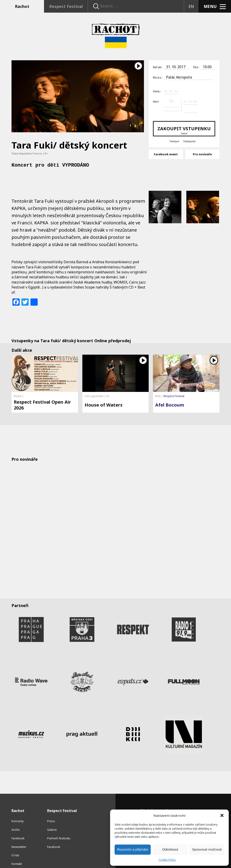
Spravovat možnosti (207, 849)
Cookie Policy (167, 860)
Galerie (52, 821)
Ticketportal (189, 140)
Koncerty (18, 812)
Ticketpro (174, 140)
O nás (15, 846)
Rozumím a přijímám (133, 849)
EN (191, 6)
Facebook (18, 829)
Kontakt (17, 855)
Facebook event (166, 153)
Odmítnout (170, 849)
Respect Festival (66, 6)
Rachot (22, 6)
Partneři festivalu (59, 829)
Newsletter (19, 838)
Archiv (16, 821)
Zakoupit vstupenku (184, 129)
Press (51, 812)
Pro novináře (202, 153)
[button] (222, 815)
